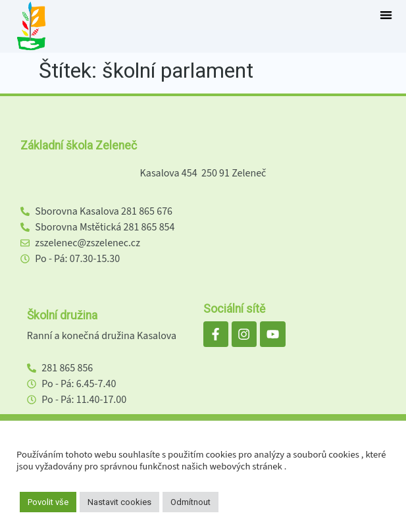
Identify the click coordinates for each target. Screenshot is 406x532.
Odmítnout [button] (190, 502)
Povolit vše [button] (48, 502)
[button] (386, 15)
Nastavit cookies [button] (119, 502)
